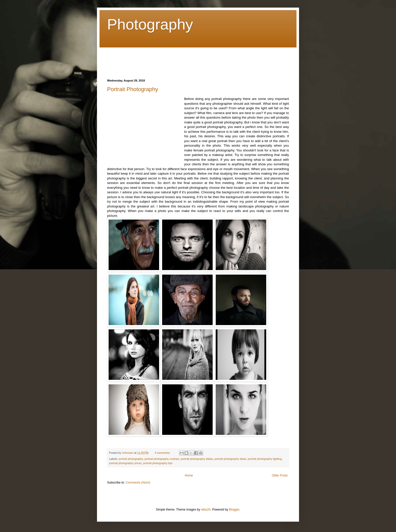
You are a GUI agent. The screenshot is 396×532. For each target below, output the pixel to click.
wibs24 (206, 510)
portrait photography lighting (265, 459)
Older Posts (280, 475)
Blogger (234, 510)
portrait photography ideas (230, 459)
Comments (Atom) (138, 483)
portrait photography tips (158, 463)
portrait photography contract (162, 459)
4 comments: (163, 453)
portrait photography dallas (197, 459)
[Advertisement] (199, 59)
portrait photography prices (125, 463)
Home (189, 475)
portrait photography (131, 459)
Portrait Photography (133, 89)
